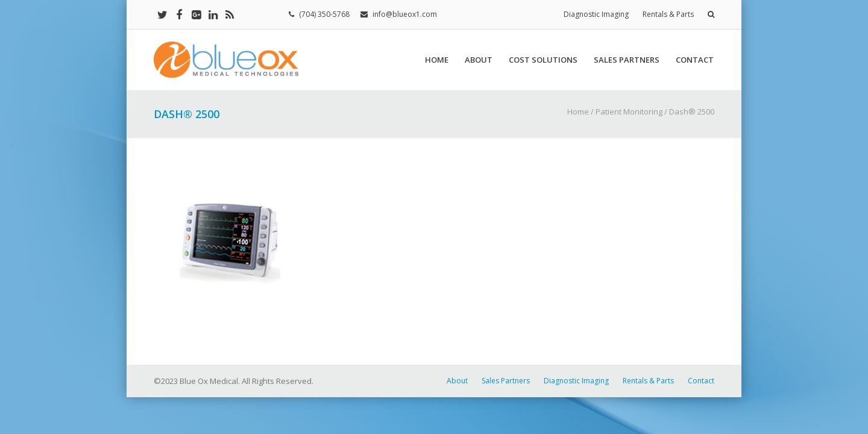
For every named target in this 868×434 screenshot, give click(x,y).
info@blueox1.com (405, 14)
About (479, 60)
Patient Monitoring (629, 112)
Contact (695, 60)
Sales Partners (627, 60)
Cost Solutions (543, 60)
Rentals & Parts (668, 14)
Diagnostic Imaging (596, 14)
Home (437, 60)
